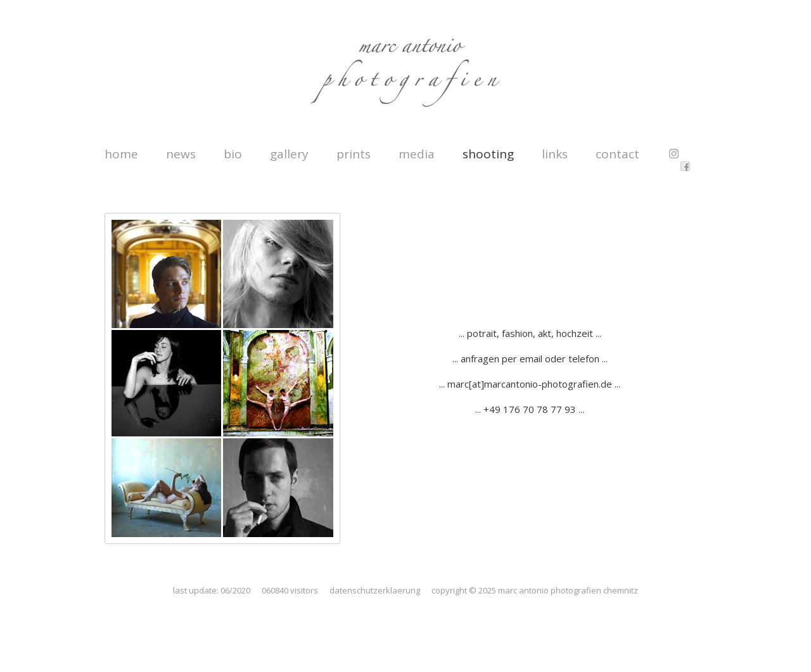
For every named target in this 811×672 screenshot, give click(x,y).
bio (233, 154)
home (121, 154)
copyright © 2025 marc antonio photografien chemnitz (535, 590)
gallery (289, 154)
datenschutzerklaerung (375, 590)
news (181, 154)
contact (617, 154)
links (555, 154)
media (417, 154)
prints (354, 154)
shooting (488, 154)
